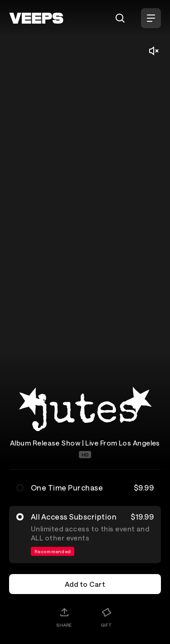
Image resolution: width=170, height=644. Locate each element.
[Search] (120, 18)
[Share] (64, 617)
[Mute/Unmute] (154, 51)
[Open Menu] (151, 18)
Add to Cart (85, 584)
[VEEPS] (36, 18)
